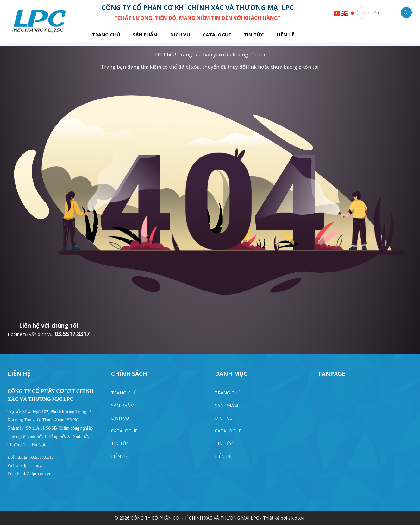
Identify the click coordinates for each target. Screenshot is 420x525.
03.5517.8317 (72, 334)
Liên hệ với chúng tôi (49, 325)
